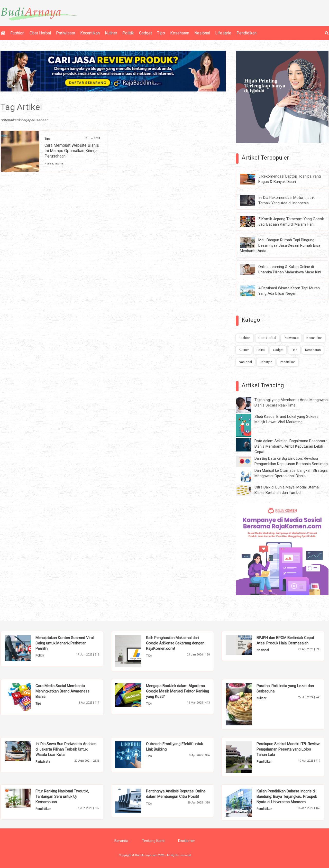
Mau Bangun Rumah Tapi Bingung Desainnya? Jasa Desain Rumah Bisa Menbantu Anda (280, 245)
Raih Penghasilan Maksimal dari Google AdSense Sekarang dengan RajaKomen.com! (175, 643)
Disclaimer (187, 841)
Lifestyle (223, 33)
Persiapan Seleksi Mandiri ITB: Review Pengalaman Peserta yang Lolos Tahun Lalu (288, 749)
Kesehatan (180, 33)
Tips (161, 33)
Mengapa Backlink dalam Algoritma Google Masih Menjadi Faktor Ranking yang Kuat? (177, 691)
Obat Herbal (40, 33)
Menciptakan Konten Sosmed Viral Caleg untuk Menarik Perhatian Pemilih (65, 643)
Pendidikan (246, 33)
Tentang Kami (153, 841)
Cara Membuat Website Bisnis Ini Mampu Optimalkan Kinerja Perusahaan (72, 151)
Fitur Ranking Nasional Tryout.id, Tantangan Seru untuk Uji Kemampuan (62, 797)
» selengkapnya (54, 164)
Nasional (202, 33)
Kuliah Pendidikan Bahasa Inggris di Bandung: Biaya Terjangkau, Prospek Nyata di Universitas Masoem (287, 797)
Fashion (17, 33)
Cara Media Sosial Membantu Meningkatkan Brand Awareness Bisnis (62, 691)
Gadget (145, 33)
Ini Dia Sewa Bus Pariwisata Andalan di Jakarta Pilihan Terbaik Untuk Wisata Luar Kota (66, 749)
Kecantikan (90, 33)
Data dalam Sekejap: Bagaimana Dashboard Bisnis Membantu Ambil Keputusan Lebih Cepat (291, 446)
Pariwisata (66, 33)
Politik (128, 33)
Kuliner (111, 33)
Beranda (121, 841)
